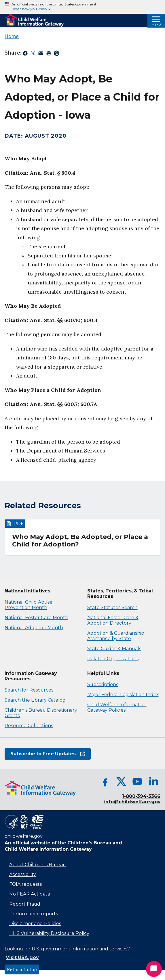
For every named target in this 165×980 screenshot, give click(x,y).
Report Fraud (25, 904)
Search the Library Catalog (35, 700)
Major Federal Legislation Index (123, 695)
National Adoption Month (34, 628)
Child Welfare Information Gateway (48, 849)
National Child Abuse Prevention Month (29, 605)
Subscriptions (103, 685)
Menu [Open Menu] (156, 25)
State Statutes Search (112, 608)
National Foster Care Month (36, 618)
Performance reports (34, 914)
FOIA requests (25, 884)
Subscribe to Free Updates (48, 754)
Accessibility (23, 874)
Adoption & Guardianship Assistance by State (116, 636)
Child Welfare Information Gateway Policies (117, 707)
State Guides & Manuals (114, 649)
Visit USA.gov (22, 957)
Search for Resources (29, 690)
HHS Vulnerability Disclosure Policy (49, 933)
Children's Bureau (89, 843)
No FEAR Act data (30, 894)
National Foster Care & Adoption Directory (113, 620)
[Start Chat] (154, 969)
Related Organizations (113, 659)
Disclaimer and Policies (35, 924)
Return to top (22, 969)
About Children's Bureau (38, 865)
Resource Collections (29, 726)
